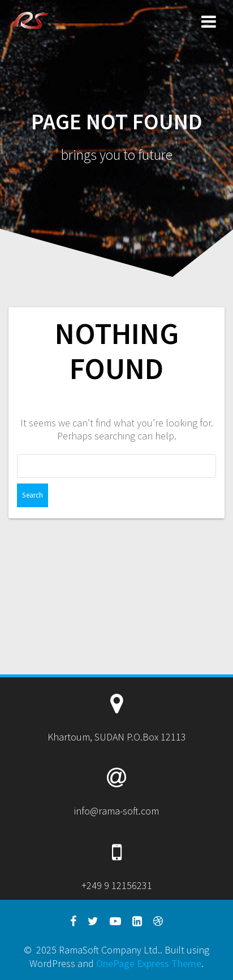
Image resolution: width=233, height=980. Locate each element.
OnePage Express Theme (149, 963)
